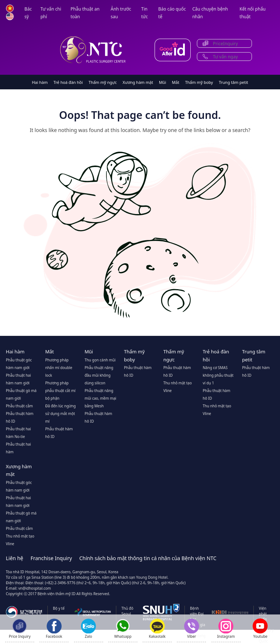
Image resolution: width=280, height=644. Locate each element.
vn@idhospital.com (34, 588)
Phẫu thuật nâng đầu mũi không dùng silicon (99, 375)
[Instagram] (226, 629)
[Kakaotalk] (157, 629)
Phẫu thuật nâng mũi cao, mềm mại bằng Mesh (100, 398)
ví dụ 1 (208, 383)
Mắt (176, 82)
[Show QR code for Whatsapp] (123, 629)
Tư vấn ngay (225, 57)
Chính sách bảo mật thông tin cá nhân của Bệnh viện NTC (148, 558)
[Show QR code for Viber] (192, 629)
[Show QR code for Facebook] (54, 629)
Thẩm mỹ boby (199, 82)
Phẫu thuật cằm (19, 406)
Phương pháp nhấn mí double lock (59, 368)
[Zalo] (88, 629)
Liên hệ (15, 558)
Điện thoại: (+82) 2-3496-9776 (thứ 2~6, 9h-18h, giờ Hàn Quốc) (78, 583)
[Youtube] (260, 631)
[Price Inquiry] (20, 629)
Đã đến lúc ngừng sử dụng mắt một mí (61, 414)
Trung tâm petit (233, 82)
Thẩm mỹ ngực (103, 82)
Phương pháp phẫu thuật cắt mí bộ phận (60, 391)
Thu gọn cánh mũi (100, 360)
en (10, 16)
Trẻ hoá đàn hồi (68, 82)
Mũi (163, 82)
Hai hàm (40, 82)
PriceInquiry (225, 44)
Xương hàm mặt (138, 82)
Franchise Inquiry (51, 558)
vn (10, 8)
